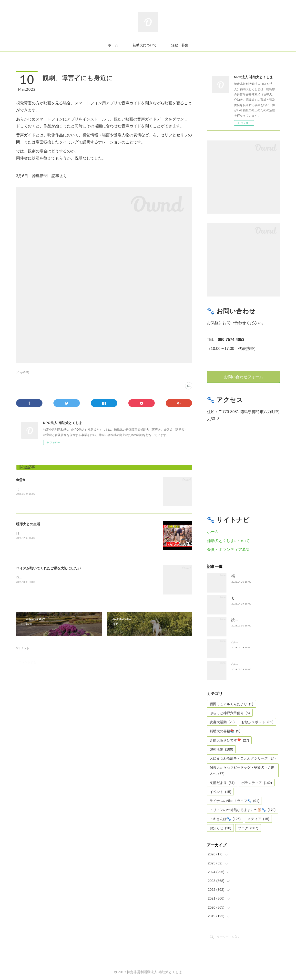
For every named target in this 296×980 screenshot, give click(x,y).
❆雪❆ (21, 480)
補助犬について (145, 45)
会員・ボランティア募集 (228, 549)
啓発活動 (221, 749)
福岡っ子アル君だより (248, 576)
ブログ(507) (23, 372)
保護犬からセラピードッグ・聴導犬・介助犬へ (242, 770)
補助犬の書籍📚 (225, 731)
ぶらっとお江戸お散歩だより (254, 642)
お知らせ (220, 828)
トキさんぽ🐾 (225, 819)
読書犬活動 (222, 722)
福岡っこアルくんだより (231, 704)
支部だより (222, 783)
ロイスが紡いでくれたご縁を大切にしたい (49, 568)
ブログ (248, 828)
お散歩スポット (257, 722)
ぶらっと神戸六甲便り (230, 713)
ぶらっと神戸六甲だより (250, 664)
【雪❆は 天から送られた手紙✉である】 (42, 489)
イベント (220, 792)
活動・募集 (180, 45)
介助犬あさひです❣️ (229, 740)
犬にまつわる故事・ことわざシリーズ (243, 758)
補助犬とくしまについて (228, 541)
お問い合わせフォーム (244, 377)
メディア (258, 819)
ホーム (113, 45)
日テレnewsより (27, 533)
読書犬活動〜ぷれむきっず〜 (254, 620)
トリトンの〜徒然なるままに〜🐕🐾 (243, 810)
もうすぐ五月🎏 (244, 598)
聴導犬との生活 (28, 524)
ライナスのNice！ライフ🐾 (235, 801)
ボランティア (257, 783)
